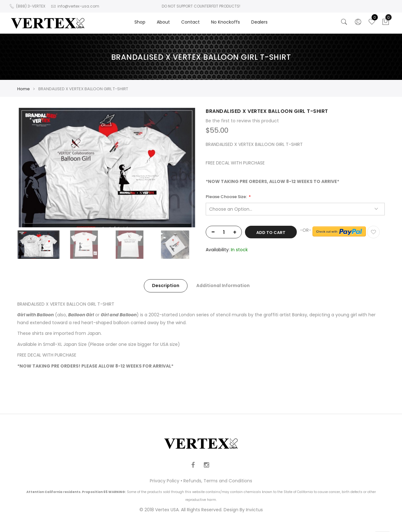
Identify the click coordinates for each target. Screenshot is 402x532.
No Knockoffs (225, 22)
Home (24, 89)
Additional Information (223, 285)
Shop (140, 22)
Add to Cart (271, 233)
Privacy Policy (165, 481)
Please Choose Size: (227, 197)
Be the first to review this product (242, 121)
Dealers (259, 22)
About (163, 22)
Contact (190, 22)
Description (166, 285)
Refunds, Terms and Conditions (218, 481)
